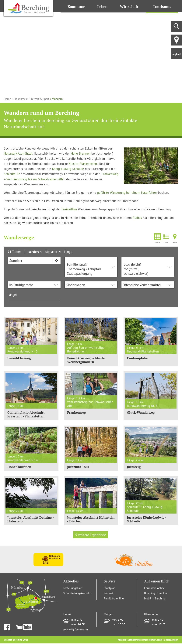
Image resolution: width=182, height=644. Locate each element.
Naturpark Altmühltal (18, 153)
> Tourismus (19, 99)
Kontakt (108, 594)
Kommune (77, 7)
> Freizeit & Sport (38, 99)
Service (110, 582)
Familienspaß (91, 265)
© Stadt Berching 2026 (16, 640)
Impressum (148, 640)
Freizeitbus (69, 209)
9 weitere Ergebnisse (91, 535)
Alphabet (53, 252)
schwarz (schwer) (148, 274)
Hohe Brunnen (81, 153)
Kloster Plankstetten (83, 164)
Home (8, 99)
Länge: (12, 295)
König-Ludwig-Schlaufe (68, 169)
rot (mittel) (148, 269)
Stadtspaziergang (91, 274)
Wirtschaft (130, 7)
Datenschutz (134, 640)
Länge (68, 252)
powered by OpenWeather (76, 630)
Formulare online (154, 588)
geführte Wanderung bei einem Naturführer (127, 193)
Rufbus (137, 218)
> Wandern (56, 99)
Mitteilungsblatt (73, 588)
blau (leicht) (148, 265)
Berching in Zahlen (156, 594)
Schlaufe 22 (12, 174)
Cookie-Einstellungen (167, 640)
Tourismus (162, 7)
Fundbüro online (114, 599)
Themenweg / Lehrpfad (91, 269)
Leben (103, 7)
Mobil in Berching (155, 599)
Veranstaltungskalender (77, 594)
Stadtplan (110, 588)
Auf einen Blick (157, 582)
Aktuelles (71, 582)
